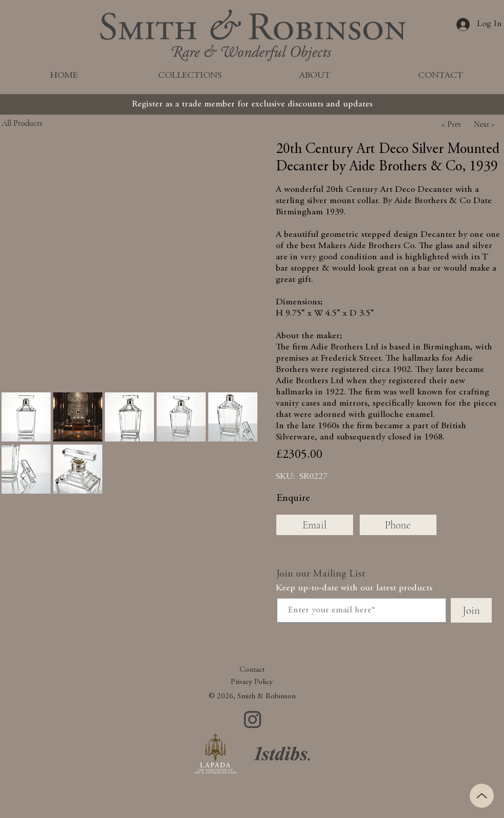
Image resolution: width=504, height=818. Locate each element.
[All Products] (45, 123)
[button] (452, 124)
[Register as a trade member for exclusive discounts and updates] (252, 104)
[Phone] (398, 525)
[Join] (471, 610)
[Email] (315, 525)
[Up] (482, 796)
